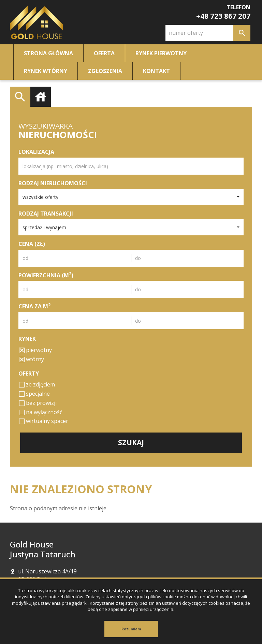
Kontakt (156, 71)
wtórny (32, 359)
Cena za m (34, 306)
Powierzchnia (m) (46, 275)
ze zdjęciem (37, 384)
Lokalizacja (36, 152)
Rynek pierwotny (161, 53)
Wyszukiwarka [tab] (20, 97)
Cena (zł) (32, 244)
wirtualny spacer (44, 421)
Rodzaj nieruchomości (53, 183)
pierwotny (35, 350)
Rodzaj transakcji (46, 214)
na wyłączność (41, 412)
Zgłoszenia (105, 71)
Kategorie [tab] (41, 97)
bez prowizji (38, 403)
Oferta (104, 53)
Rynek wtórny (46, 71)
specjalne (34, 394)
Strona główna (48, 53)
